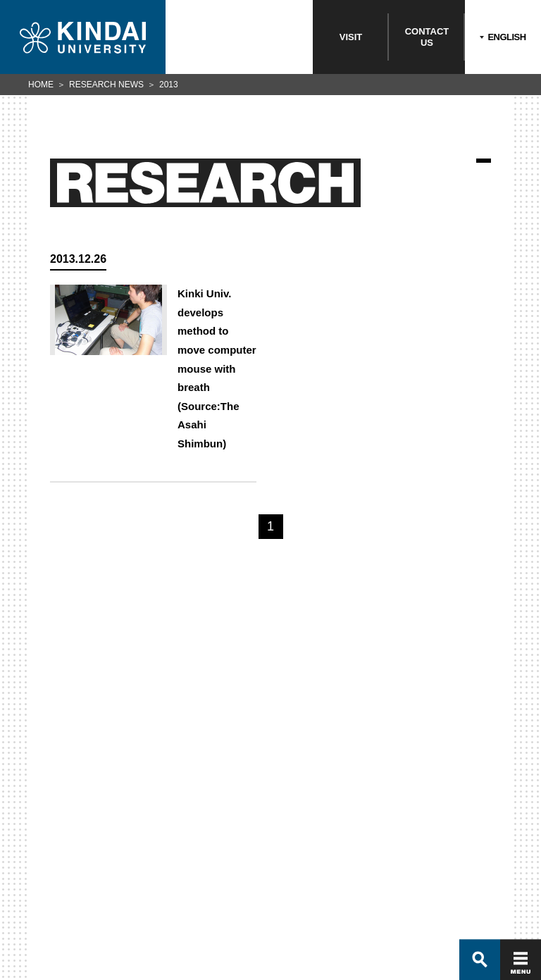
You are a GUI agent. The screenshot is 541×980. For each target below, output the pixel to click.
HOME (41, 85)
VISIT (351, 37)
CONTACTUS (427, 37)
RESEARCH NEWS (106, 85)
